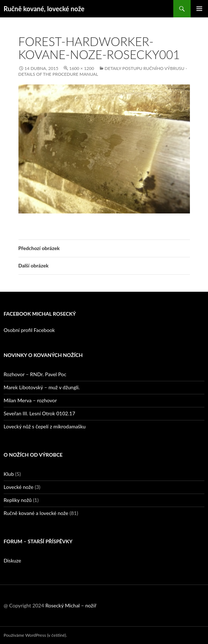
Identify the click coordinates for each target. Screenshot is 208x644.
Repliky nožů (18, 500)
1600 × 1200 (82, 68)
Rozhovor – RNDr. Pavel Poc (35, 374)
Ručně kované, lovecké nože (44, 9)
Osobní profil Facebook (29, 330)
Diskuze (12, 560)
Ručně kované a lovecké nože (36, 513)
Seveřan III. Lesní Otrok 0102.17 (39, 413)
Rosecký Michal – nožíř (71, 605)
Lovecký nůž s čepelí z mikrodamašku (45, 426)
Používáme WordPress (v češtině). (35, 635)
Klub (9, 474)
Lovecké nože (18, 487)
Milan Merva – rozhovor (30, 400)
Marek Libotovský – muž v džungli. (42, 387)
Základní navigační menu (199, 9)
